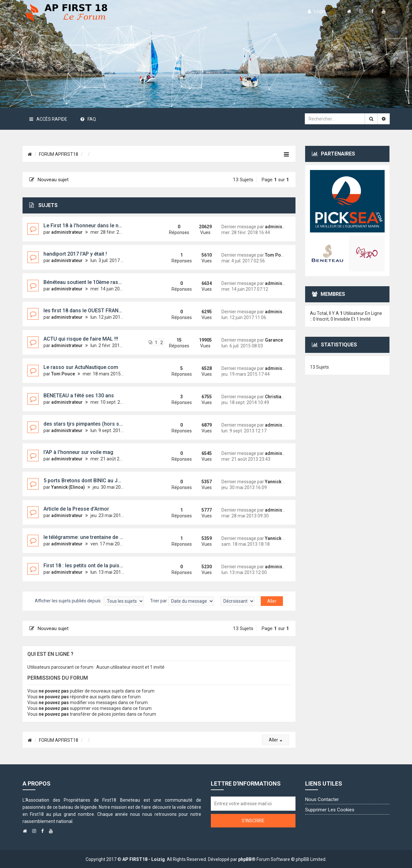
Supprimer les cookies (330, 810)
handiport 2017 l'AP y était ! (75, 254)
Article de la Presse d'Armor (76, 509)
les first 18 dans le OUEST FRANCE (84, 311)
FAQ (88, 119)
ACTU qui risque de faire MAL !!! (81, 339)
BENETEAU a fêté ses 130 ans (79, 396)
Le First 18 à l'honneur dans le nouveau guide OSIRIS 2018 (112, 226)
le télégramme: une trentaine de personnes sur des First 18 (113, 537)
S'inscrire (253, 821)
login (316, 11)
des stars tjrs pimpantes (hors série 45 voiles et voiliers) (110, 424)
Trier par (182, 601)
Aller (276, 740)
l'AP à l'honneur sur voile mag (78, 452)
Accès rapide (48, 119)
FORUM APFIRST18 (59, 154)
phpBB (245, 859)
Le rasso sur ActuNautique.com (81, 367)
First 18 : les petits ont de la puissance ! (90, 566)
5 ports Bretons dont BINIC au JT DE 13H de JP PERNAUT (111, 481)
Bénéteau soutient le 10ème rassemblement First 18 (105, 282)
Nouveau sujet (49, 180)
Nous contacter (322, 799)
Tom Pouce (277, 255)
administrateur (67, 232)
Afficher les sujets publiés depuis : (89, 601)
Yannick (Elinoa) (68, 487)
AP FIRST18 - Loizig (144, 859)
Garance (274, 340)
